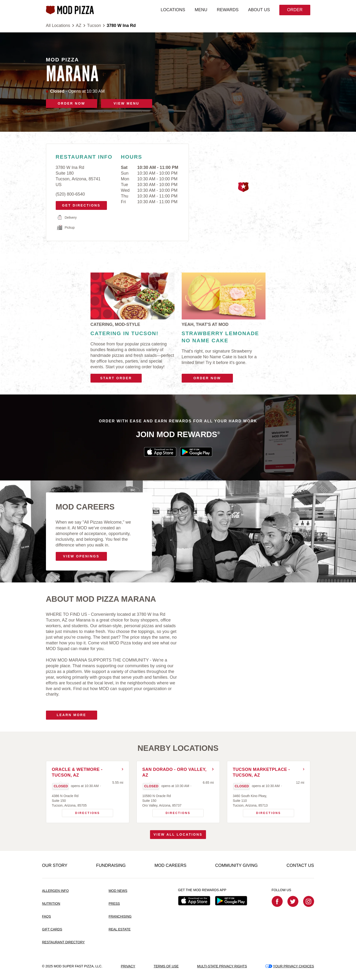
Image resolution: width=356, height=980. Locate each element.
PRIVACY (128, 966)
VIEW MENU (126, 103)
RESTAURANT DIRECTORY (63, 942)
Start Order (116, 378)
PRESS (114, 904)
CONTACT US (300, 865)
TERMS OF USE (166, 966)
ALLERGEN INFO (55, 891)
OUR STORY (55, 865)
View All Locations (178, 834)
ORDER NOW (71, 103)
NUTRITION (51, 904)
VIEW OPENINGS (81, 556)
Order (295, 10)
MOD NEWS (118, 891)
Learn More (71, 715)
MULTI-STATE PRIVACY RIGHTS (222, 966)
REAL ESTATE (120, 929)
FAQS (47, 916)
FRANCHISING (120, 916)
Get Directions (80, 204)
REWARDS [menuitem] (228, 10)
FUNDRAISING (111, 865)
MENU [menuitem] (201, 10)
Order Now (207, 378)
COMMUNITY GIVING (237, 865)
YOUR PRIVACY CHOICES (290, 966)
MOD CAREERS (170, 865)
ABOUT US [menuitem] (259, 10)
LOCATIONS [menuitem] (173, 10)
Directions (81, 812)
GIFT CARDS (52, 929)
